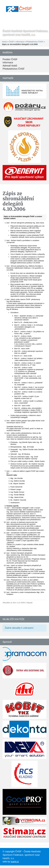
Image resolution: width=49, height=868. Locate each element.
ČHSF (11, 42)
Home (4, 42)
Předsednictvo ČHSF (35, 42)
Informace (20, 42)
